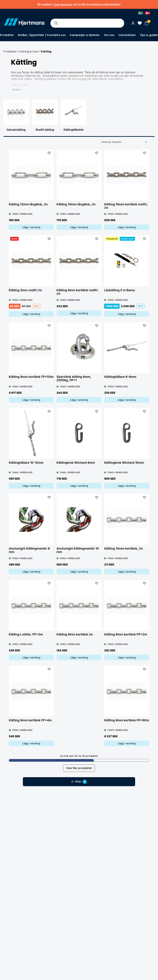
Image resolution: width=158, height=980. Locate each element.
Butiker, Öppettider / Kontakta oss (42, 35)
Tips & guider (149, 35)
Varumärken (127, 35)
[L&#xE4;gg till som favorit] (49, 153)
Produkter (7, 35)
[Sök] (56, 23)
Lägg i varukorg (31, 227)
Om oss (109, 35)
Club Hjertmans (63, 4)
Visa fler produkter (79, 768)
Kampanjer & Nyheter (85, 35)
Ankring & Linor (29, 52)
